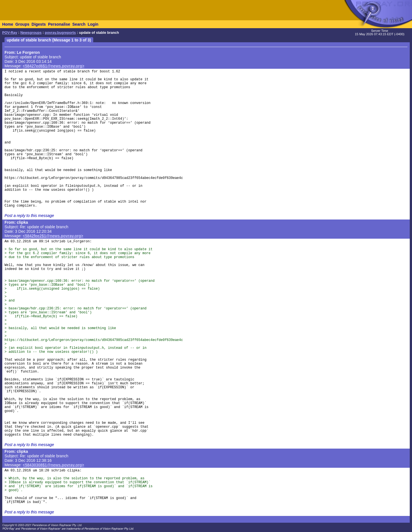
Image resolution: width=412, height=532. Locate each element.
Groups (22, 24)
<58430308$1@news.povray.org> (54, 465)
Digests (39, 24)
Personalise (59, 24)
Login (93, 24)
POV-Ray (10, 33)
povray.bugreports (60, 33)
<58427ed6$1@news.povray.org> (54, 66)
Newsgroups (31, 33)
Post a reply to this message (29, 216)
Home (8, 24)
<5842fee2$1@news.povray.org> (53, 236)
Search (79, 24)
